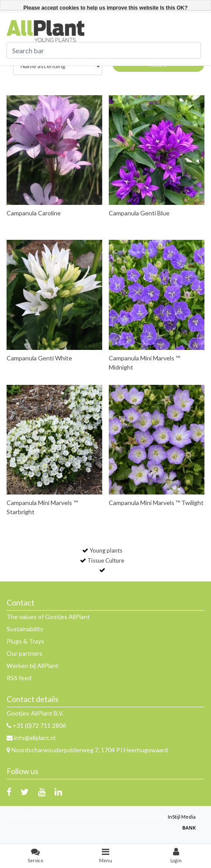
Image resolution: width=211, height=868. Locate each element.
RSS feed (19, 678)
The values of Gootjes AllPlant (48, 617)
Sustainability (25, 629)
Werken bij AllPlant (33, 666)
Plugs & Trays (25, 641)
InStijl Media (182, 817)
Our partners (24, 653)
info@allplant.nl (31, 738)
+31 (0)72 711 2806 (36, 725)
